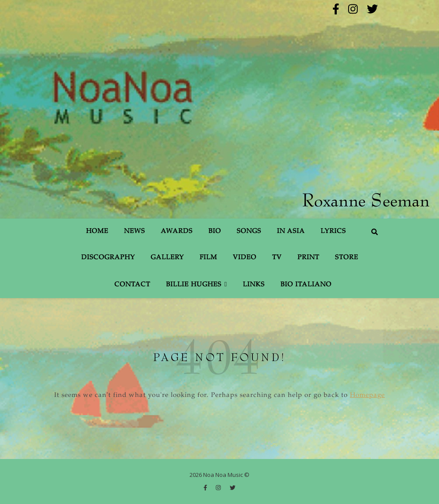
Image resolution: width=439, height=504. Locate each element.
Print (308, 258)
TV (277, 258)
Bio (215, 231)
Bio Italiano (306, 285)
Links (254, 285)
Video (245, 258)
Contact (132, 285)
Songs (249, 231)
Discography (108, 258)
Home (97, 231)
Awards (177, 231)
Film (208, 258)
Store (347, 258)
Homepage (367, 395)
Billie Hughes (194, 285)
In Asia (291, 231)
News (135, 231)
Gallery (167, 258)
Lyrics (333, 231)
